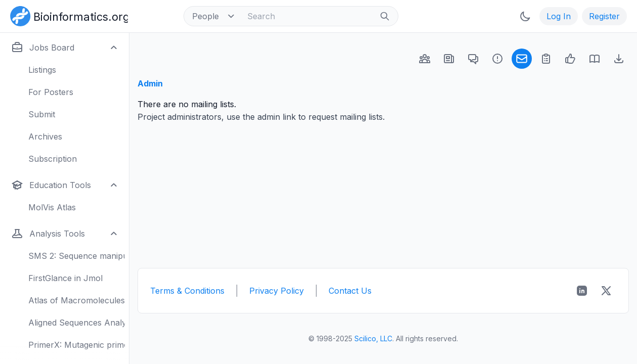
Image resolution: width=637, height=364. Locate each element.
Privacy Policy (277, 291)
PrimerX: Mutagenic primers (77, 345)
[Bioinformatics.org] (67, 15)
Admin (150, 83)
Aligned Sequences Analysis (77, 323)
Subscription (53, 159)
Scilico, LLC (373, 338)
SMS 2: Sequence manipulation (77, 256)
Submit (42, 114)
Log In (559, 16)
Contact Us (350, 291)
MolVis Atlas (52, 207)
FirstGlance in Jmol (65, 278)
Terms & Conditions (187, 291)
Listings (42, 70)
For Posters (51, 92)
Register (604, 16)
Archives (45, 136)
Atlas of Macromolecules (77, 300)
